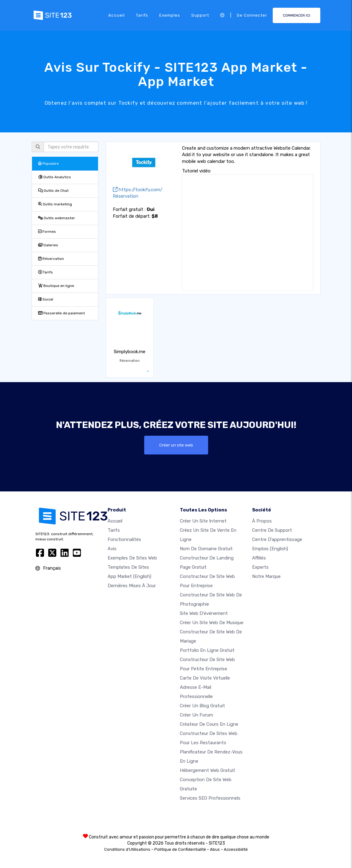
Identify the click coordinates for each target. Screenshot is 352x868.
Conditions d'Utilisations (127, 849)
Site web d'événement (204, 613)
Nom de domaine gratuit (206, 549)
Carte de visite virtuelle (205, 678)
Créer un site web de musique (212, 623)
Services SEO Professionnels (210, 798)
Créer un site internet (203, 521)
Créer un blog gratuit (202, 706)
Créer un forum (196, 715)
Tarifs (142, 15)
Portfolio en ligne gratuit (207, 650)
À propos (262, 521)
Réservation (51, 259)
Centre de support (272, 530)
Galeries (48, 245)
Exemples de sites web (132, 558)
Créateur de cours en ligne (209, 724)
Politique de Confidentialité (180, 849)
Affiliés (259, 558)
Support (200, 15)
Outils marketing (55, 204)
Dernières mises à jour (132, 586)
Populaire (48, 164)
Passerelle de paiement (61, 313)
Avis (112, 549)
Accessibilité (236, 849)
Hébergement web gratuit (208, 770)
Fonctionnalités (124, 539)
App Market (129, 576)
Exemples (170, 15)
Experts (260, 567)
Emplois (270, 549)
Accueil (117, 15)
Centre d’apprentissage (277, 539)
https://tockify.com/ (138, 190)
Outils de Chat (53, 191)
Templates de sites (128, 567)
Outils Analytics (55, 177)
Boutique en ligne (56, 286)
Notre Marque (266, 576)
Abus (215, 849)
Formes (47, 232)
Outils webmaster (57, 218)
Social (46, 299)
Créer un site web (176, 445)
